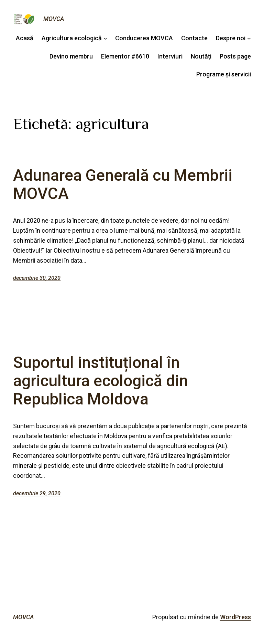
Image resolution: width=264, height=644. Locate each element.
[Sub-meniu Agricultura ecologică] (105, 38)
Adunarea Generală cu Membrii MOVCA (123, 184)
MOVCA (54, 19)
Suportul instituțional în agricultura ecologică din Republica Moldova (101, 381)
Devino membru (71, 56)
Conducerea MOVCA (144, 38)
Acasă (25, 38)
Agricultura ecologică (72, 38)
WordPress (235, 617)
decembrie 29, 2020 (37, 493)
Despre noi (231, 38)
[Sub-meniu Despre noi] (249, 38)
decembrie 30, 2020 (37, 278)
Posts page (235, 56)
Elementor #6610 (125, 56)
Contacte (194, 38)
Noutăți (201, 56)
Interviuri (170, 56)
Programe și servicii (224, 74)
